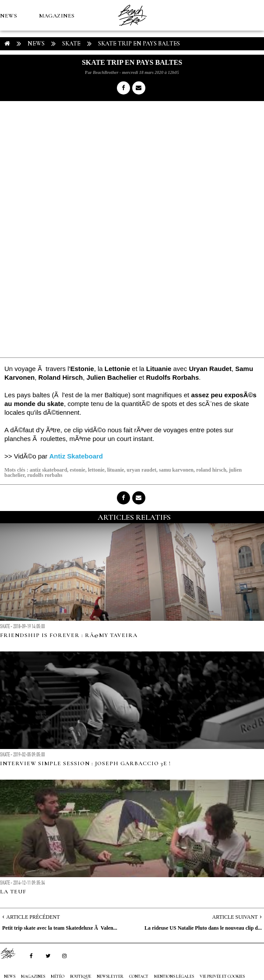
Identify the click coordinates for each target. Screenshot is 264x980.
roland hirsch (211, 470)
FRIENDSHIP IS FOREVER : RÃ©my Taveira (69, 635)
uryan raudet (141, 470)
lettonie (96, 470)
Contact (139, 976)
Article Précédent (33, 917)
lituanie (116, 470)
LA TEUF (13, 892)
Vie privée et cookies (222, 976)
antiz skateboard (49, 470)
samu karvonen (176, 470)
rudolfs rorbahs (45, 475)
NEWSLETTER (110, 976)
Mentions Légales (174, 976)
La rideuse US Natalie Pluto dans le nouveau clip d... (203, 928)
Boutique (48, 77)
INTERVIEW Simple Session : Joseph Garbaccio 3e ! (85, 763)
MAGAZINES (57, 16)
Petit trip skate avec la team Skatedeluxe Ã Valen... (60, 928)
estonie (77, 470)
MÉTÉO (11, 77)
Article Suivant (235, 917)
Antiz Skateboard (76, 456)
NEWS (9, 16)
